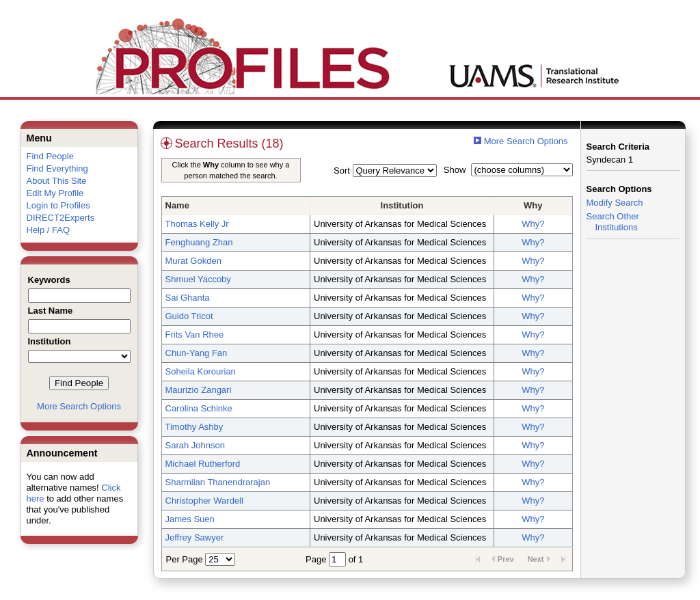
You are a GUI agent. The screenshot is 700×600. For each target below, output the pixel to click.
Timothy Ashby (194, 427)
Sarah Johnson (195, 445)
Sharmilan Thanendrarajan (218, 482)
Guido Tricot (189, 316)
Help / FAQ (49, 230)
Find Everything (57, 168)
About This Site (57, 181)
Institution (402, 205)
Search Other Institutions (613, 222)
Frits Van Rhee (195, 335)
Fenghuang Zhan (199, 242)
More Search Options (79, 406)
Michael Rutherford (203, 464)
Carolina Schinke (199, 408)
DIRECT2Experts (61, 218)
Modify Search (615, 203)
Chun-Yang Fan (197, 353)
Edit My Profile (55, 193)
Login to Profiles (58, 205)
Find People (50, 156)
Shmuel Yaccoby (198, 279)
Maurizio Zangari (199, 390)
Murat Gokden (193, 261)
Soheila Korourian (201, 371)
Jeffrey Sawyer (195, 537)
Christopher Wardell (204, 501)
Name (177, 205)
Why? (533, 224)
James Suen (190, 519)
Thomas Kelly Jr (197, 224)
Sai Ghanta (188, 298)
